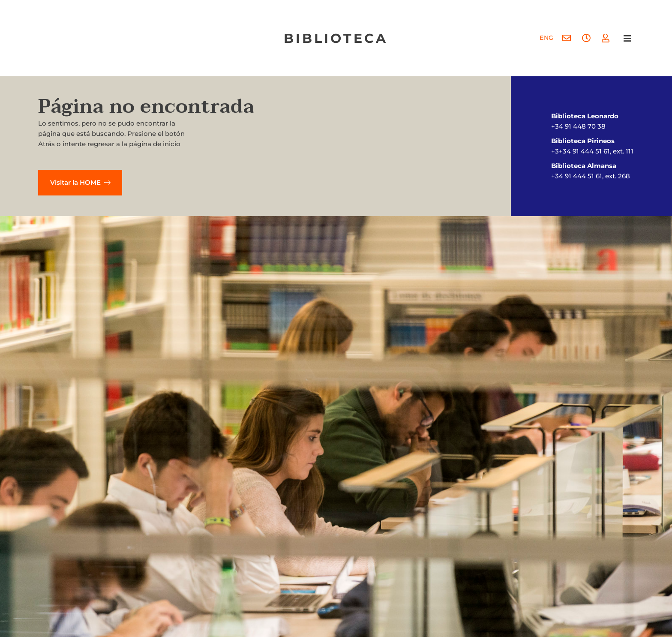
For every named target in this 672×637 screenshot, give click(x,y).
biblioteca (336, 38)
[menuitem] (546, 38)
